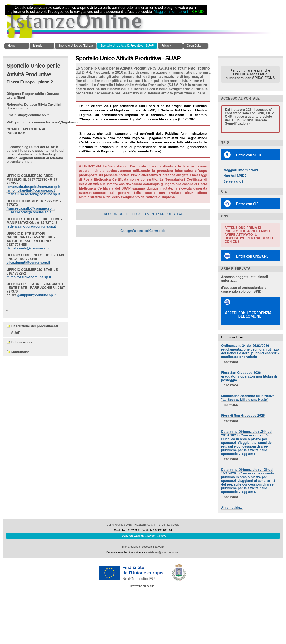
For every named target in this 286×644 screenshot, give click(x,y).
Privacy (166, 46)
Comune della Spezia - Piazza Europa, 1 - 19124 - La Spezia (143, 525)
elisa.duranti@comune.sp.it (28, 263)
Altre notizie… (232, 508)
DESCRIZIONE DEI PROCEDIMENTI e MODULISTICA (143, 214)
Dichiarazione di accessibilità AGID (143, 547)
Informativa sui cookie (142, 586)
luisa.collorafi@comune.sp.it (29, 212)
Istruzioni (39, 46)
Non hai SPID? (235, 176)
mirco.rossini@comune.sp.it (29, 277)
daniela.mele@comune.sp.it (28, 248)
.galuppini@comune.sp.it (36, 295)
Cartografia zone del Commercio (143, 231)
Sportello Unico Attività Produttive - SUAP (127, 46)
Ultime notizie (232, 337)
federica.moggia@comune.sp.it (31, 227)
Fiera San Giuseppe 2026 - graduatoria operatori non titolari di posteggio (249, 376)
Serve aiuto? (233, 182)
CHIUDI (198, 12)
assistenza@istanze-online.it (163, 552)
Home (12, 46)
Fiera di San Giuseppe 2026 (243, 416)
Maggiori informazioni (241, 170)
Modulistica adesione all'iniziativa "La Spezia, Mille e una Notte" (248, 398)
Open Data (194, 46)
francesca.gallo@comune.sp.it (30, 209)
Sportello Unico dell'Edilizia (76, 46)
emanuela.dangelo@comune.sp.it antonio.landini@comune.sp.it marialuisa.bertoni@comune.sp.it (33, 191)
